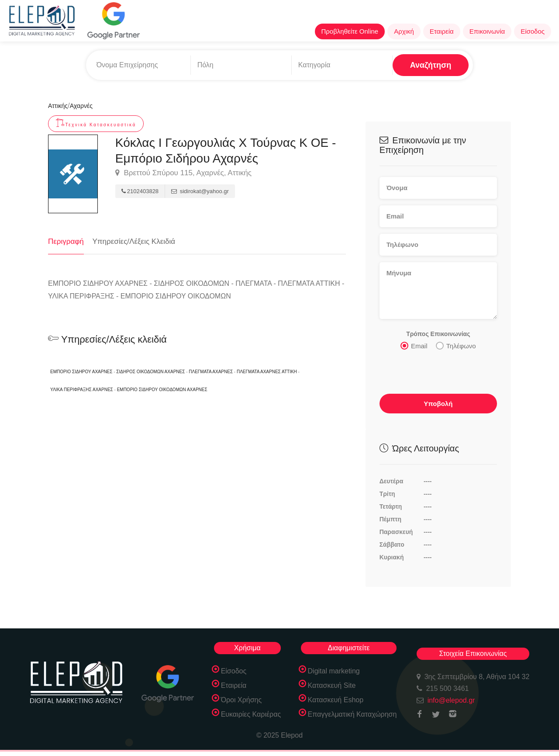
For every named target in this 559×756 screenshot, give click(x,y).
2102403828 (140, 191)
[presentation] (439, 373)
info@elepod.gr (451, 700)
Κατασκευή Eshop (336, 700)
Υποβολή (438, 404)
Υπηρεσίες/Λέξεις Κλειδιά (134, 241)
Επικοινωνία (487, 31)
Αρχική (404, 31)
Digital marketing (334, 671)
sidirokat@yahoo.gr (200, 191)
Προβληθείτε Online (350, 31)
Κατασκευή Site (332, 685)
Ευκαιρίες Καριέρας (251, 714)
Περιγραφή (66, 241)
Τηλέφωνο (456, 346)
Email (414, 346)
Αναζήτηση (431, 65)
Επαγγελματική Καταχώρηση (352, 714)
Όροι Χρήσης (242, 700)
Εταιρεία (442, 31)
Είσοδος (533, 31)
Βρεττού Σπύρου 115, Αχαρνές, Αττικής (183, 173)
